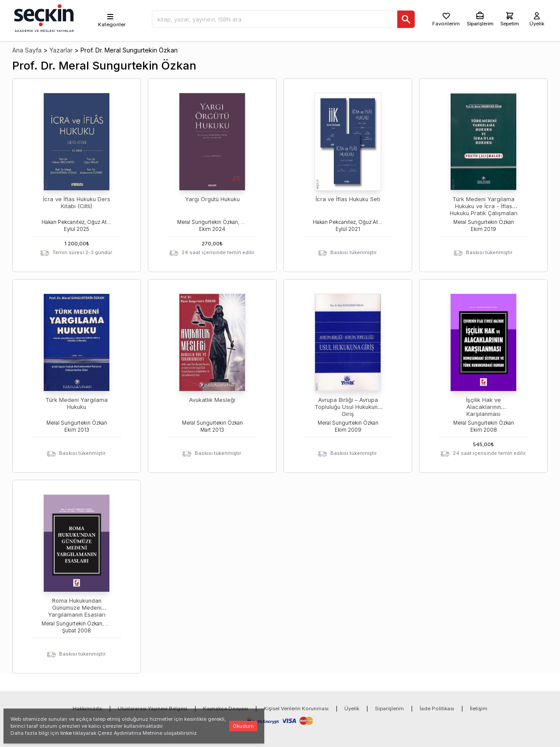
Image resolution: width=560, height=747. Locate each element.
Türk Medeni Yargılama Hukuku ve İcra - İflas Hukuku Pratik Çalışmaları (484, 206)
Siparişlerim (389, 709)
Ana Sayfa (27, 50)
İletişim (479, 709)
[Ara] (406, 19)
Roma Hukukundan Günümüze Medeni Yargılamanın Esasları (77, 608)
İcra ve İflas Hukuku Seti (348, 199)
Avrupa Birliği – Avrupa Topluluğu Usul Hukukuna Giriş (348, 407)
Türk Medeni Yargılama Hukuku (77, 403)
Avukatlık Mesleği (212, 400)
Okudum (243, 726)
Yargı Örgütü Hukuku (212, 199)
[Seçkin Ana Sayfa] (43, 17)
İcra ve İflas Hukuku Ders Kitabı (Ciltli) (77, 203)
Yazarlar (61, 50)
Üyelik (352, 709)
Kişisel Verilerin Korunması (296, 709)
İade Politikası (437, 709)
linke (66, 733)
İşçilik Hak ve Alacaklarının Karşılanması (483, 407)
